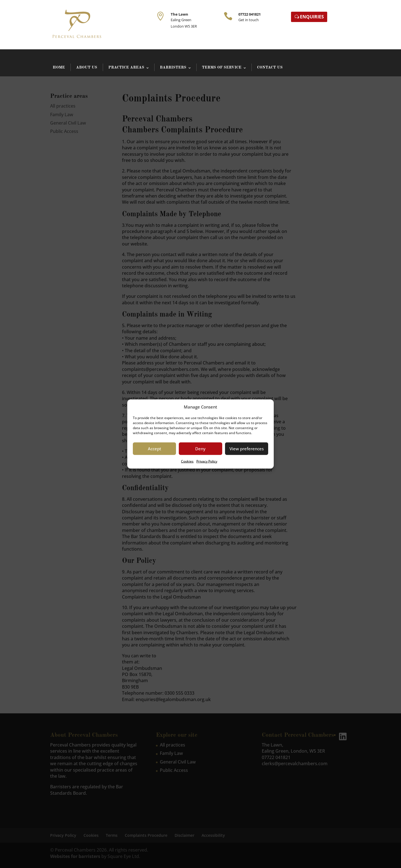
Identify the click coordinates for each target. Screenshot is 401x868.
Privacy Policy (207, 461)
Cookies (187, 461)
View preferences (247, 449)
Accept (155, 449)
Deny (200, 449)
